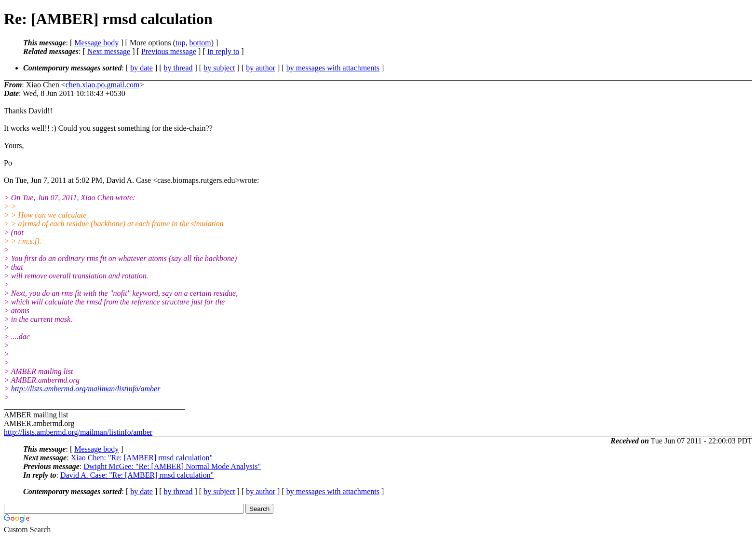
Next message (109, 51)
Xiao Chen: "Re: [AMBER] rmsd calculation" (142, 458)
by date (142, 68)
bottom (200, 43)
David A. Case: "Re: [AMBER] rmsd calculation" (137, 475)
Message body (96, 43)
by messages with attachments (333, 68)
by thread (178, 68)
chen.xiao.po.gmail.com (103, 85)
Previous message (169, 51)
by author (261, 68)
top (180, 43)
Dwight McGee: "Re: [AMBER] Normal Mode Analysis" (172, 466)
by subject (219, 68)
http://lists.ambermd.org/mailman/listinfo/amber (86, 389)
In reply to (223, 51)
